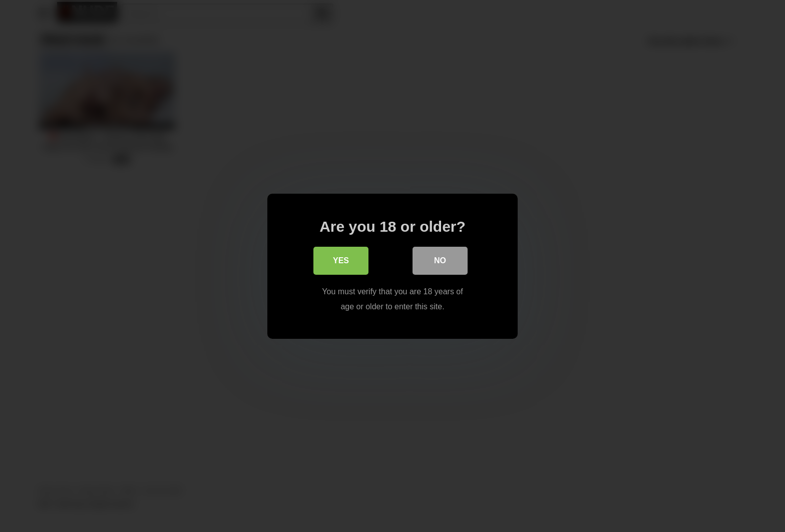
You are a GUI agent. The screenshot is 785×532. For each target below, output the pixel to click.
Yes (341, 261)
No (440, 261)
